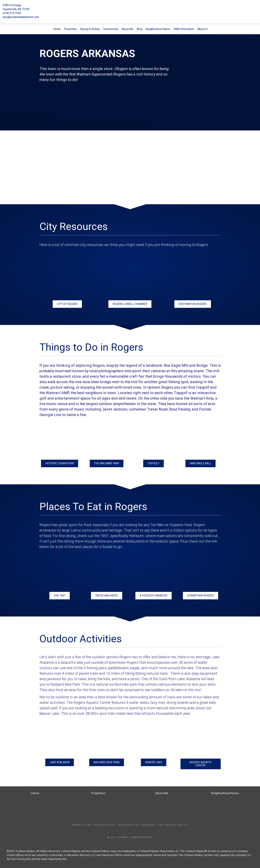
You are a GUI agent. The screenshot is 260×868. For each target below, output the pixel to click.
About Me (128, 29)
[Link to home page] (130, 8)
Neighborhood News (158, 29)
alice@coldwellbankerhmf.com (21, 17)
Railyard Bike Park (65, 684)
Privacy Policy (105, 825)
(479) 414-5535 (12, 13)
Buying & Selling (90, 29)
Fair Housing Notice (173, 825)
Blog (139, 29)
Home (57, 29)
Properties (70, 29)
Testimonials (111, 29)
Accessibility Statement (137, 825)
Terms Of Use (82, 825)
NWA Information (184, 29)
